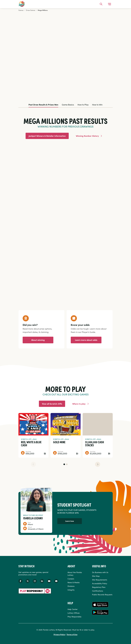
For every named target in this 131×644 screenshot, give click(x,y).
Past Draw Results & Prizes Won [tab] (43, 105)
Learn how (70, 521)
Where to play (79, 404)
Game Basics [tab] (68, 105)
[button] (64, 464)
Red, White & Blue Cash (31, 443)
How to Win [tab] (97, 105)
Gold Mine (59, 442)
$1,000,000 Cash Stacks (95, 443)
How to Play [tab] (83, 105)
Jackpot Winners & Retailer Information (47, 136)
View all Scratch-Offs (52, 404)
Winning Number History (87, 136)
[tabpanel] (66, 203)
